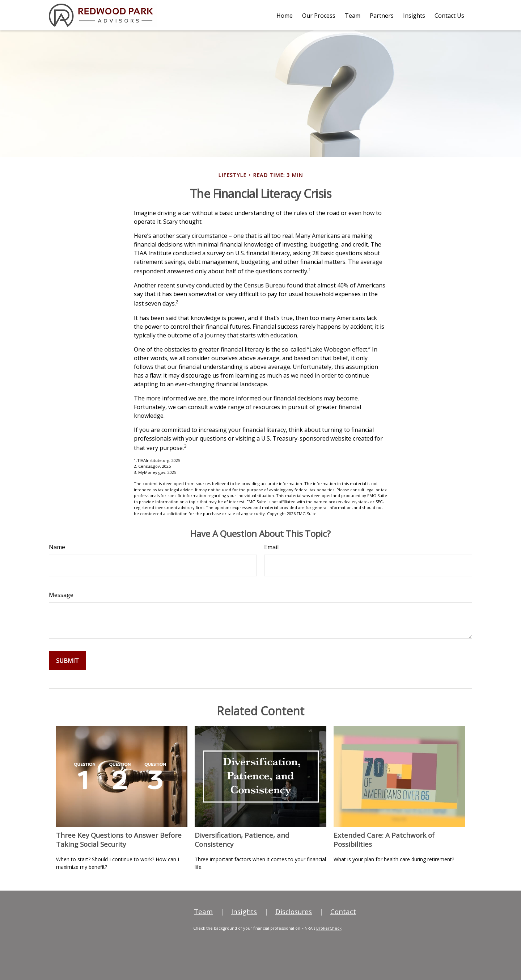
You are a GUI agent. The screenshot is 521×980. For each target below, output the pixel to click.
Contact (343, 912)
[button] (285, 15)
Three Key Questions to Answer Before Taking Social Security (119, 840)
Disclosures (294, 912)
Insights (244, 912)
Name (57, 547)
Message (61, 595)
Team (203, 912)
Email (271, 547)
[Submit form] (67, 661)
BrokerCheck (329, 928)
